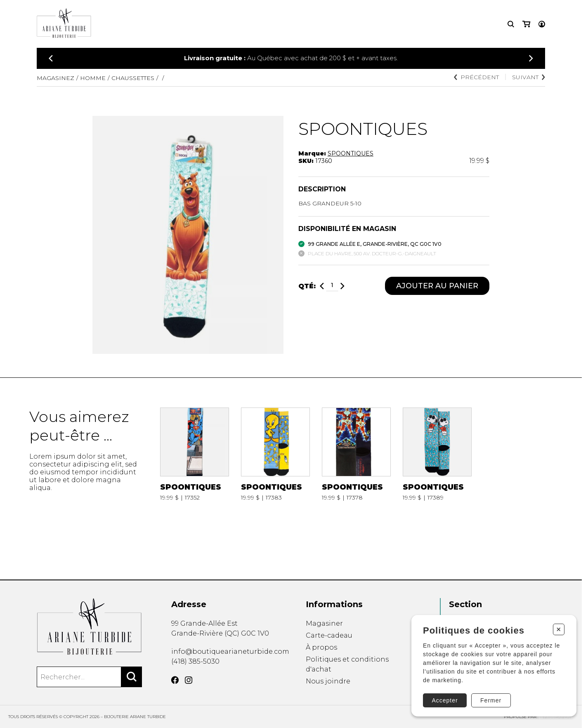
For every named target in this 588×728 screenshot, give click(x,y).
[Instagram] (189, 680)
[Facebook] (175, 680)
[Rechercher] (132, 677)
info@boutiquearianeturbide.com (230, 651)
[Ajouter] (342, 286)
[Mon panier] (526, 24)
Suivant (529, 77)
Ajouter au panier (437, 286)
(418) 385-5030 (195, 661)
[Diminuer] (322, 286)
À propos (321, 647)
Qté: (307, 286)
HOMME (93, 78)
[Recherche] (511, 24)
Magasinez (55, 78)
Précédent (476, 77)
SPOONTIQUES (351, 153)
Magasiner (324, 623)
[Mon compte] (542, 24)
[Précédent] (51, 58)
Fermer (491, 700)
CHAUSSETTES (133, 78)
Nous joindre (328, 681)
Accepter (445, 700)
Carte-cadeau (329, 635)
